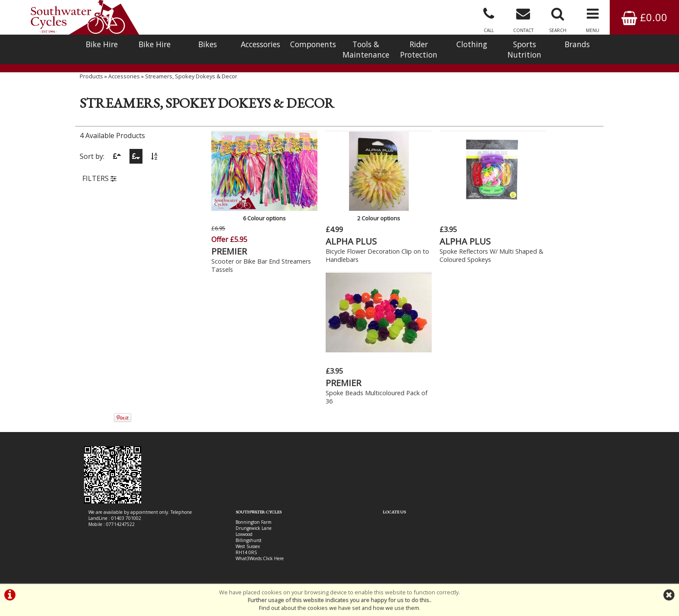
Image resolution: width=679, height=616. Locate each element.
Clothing (472, 44)
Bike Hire (102, 44)
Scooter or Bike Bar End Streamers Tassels (246, 261)
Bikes (208, 44)
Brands (577, 44)
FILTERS (99, 187)
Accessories (260, 44)
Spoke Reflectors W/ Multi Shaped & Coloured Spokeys (451, 252)
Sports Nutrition (524, 49)
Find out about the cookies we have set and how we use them (339, 608)
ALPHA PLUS (336, 237)
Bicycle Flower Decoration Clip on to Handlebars (354, 252)
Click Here (254, 423)
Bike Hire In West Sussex (113, 552)
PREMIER (230, 247)
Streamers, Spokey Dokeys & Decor (191, 84)
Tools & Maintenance (366, 49)
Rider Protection (419, 49)
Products (91, 84)
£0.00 (644, 17)
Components (313, 44)
